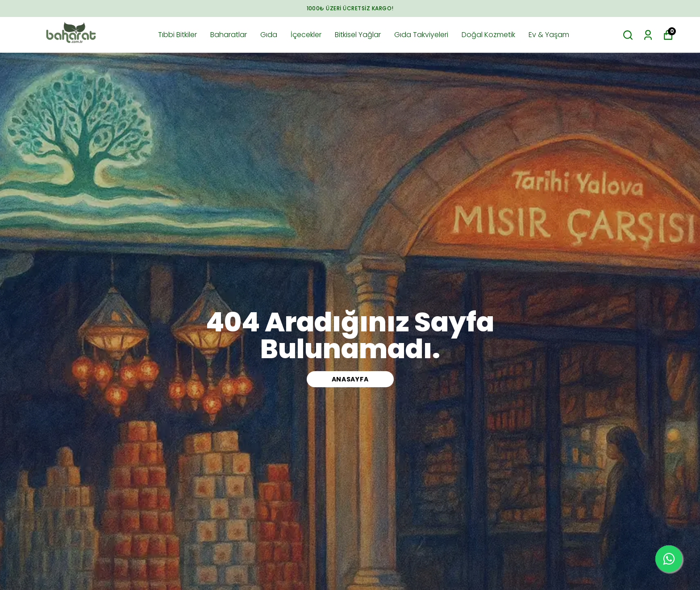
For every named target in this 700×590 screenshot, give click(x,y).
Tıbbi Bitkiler (177, 35)
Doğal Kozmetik (488, 35)
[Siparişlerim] (648, 35)
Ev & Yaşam (549, 35)
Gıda (269, 35)
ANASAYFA (350, 379)
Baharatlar (229, 35)
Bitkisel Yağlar (358, 35)
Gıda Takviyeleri (421, 35)
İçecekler (306, 35)
